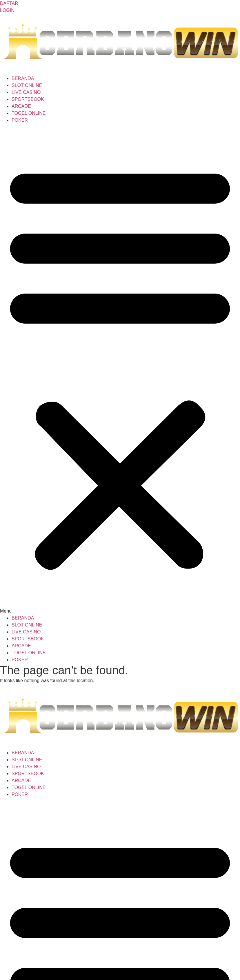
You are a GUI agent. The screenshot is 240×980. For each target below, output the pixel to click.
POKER (20, 120)
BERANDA (23, 78)
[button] (120, 369)
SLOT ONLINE (27, 85)
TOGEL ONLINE (29, 113)
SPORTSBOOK (28, 99)
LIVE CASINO (26, 92)
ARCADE (21, 106)
